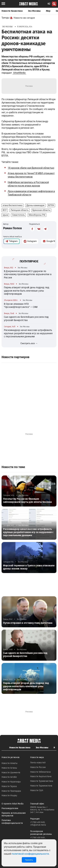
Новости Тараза (9, 786)
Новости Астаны (9, 768)
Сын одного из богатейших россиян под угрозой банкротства (26, 318)
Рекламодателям (10, 808)
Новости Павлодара (11, 791)
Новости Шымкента (11, 773)
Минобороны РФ (37, 215)
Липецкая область (19, 210)
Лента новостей (38, 763)
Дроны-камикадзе (35, 205)
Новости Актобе (9, 777)
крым (5, 215)
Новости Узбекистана (40, 772)
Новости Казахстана (12, 11)
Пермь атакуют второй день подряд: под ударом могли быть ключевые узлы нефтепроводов (27, 291)
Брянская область (41, 210)
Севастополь (18, 215)
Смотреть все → (29, 343)
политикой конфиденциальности (30, 854)
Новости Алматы (10, 763)
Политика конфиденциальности (12, 822)
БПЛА (51, 205)
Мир (48, 11)
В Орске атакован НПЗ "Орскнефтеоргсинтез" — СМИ (21, 305)
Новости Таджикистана (41, 786)
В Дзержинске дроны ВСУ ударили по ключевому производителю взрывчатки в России (28, 274)
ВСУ (5, 210)
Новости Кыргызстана (41, 776)
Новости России (38, 767)
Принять (29, 860)
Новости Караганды (11, 782)
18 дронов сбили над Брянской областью (31, 168)
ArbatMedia (19, 73)
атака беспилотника (13, 205)
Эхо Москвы (34, 11)
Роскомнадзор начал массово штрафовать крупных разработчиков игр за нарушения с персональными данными (28, 333)
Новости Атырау (9, 795)
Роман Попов (12, 228)
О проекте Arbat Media (13, 804)
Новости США (37, 790)
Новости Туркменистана (42, 781)
